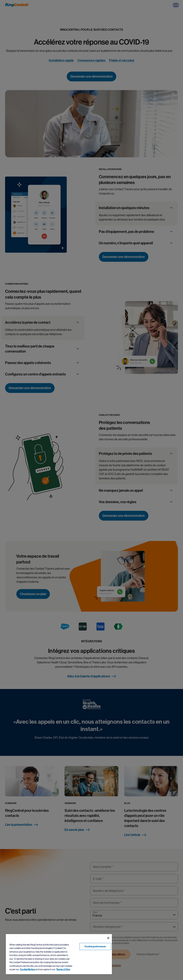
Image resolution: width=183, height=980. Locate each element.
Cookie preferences (95, 946)
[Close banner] (108, 938)
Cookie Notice (27, 969)
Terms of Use (63, 969)
